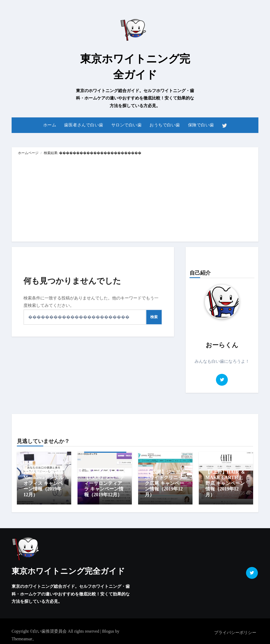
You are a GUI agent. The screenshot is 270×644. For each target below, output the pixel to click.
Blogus (108, 629)
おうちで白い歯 (165, 125)
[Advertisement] (136, 199)
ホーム (50, 125)
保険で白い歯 (201, 125)
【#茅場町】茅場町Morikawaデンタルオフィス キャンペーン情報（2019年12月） (44, 483)
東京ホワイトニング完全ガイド (68, 568)
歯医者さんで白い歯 (84, 125)
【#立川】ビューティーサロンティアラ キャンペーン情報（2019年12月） (104, 486)
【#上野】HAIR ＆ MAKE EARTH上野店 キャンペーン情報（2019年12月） (225, 483)
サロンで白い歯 (127, 125)
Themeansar (22, 636)
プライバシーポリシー (235, 630)
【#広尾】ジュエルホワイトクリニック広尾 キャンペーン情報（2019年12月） (165, 483)
